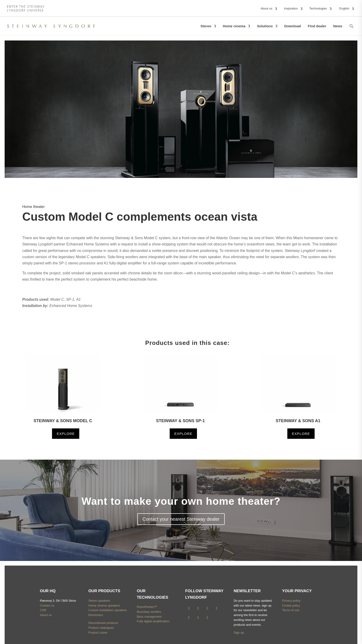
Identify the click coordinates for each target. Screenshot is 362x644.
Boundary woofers (149, 612)
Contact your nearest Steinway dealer (181, 519)
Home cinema (234, 26)
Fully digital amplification (153, 621)
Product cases (98, 633)
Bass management (149, 617)
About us (46, 615)
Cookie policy (291, 605)
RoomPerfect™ (147, 607)
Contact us (47, 605)
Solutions (265, 26)
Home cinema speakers (104, 605)
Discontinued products (103, 623)
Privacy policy (291, 601)
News (338, 26)
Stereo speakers (99, 601)
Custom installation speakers (107, 610)
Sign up (239, 633)
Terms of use (291, 610)
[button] (352, 26)
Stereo (206, 26)
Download (293, 26)
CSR (43, 610)
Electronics (96, 615)
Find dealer (317, 26)
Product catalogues (101, 628)
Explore (66, 434)
